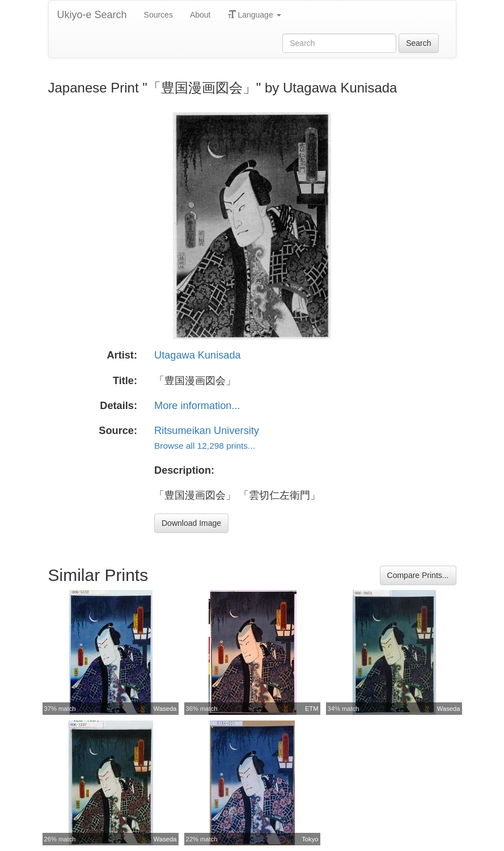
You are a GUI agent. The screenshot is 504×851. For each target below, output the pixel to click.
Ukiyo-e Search (92, 15)
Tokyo (310, 839)
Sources (158, 15)
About (200, 15)
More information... (197, 406)
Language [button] (255, 15)
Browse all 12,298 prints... (205, 446)
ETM (312, 709)
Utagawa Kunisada (198, 355)
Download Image (191, 523)
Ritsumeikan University (207, 431)
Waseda (165, 709)
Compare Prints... (418, 575)
